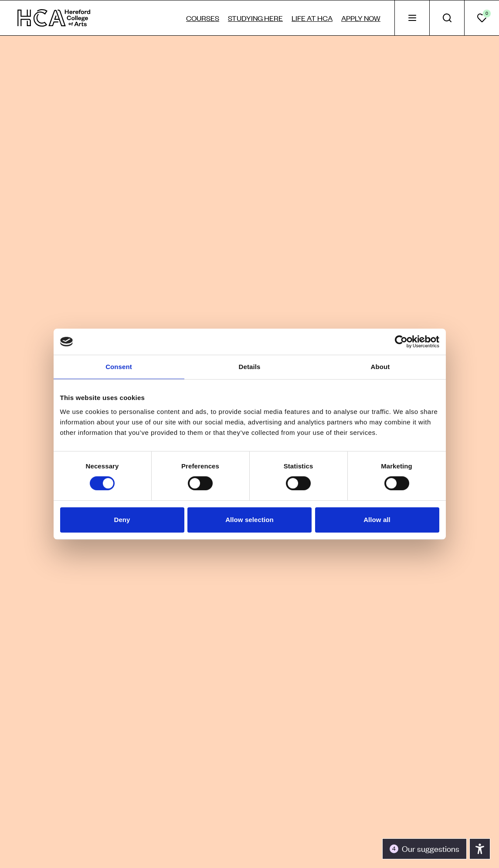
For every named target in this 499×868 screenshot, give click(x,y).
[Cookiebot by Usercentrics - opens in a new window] (401, 342)
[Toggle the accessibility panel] (424, 849)
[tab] (412, 18)
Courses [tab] (203, 18)
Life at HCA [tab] (312, 18)
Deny (122, 520)
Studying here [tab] (255, 18)
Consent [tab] (119, 367)
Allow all (377, 520)
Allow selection (249, 520)
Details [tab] (250, 367)
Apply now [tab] (361, 18)
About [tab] (380, 367)
